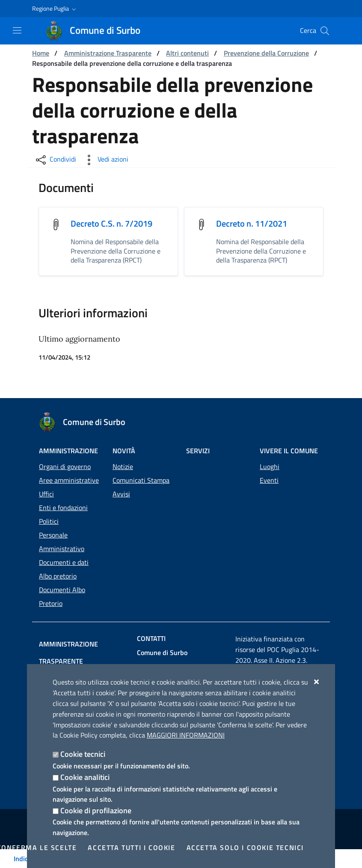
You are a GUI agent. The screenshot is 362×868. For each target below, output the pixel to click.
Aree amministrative (69, 467)
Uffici (46, 481)
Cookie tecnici (83, 754)
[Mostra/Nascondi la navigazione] (17, 30)
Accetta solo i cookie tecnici (245, 847)
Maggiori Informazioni (186, 735)
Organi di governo (65, 454)
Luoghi (270, 454)
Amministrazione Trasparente (108, 53)
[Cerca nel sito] (325, 31)
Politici (49, 508)
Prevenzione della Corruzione (266, 53)
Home (41, 53)
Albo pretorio (58, 563)
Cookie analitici (85, 777)
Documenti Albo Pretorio (62, 584)
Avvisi (121, 481)
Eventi (269, 467)
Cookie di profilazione (96, 810)
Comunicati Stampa (141, 467)
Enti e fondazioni (63, 495)
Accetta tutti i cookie (131, 847)
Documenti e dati (64, 549)
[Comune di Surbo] (98, 31)
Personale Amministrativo (62, 529)
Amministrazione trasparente (91, 631)
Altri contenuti (187, 53)
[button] (55, 9)
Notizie (123, 454)
